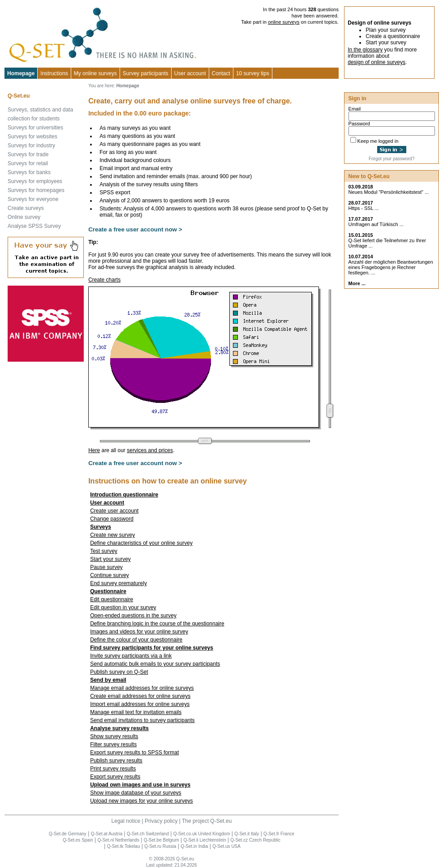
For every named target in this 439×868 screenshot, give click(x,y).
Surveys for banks (29, 172)
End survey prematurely (118, 583)
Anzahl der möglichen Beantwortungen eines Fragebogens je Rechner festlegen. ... (391, 267)
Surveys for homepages (36, 190)
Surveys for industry (31, 145)
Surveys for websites (32, 137)
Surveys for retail (28, 163)
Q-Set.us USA (226, 846)
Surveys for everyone (33, 199)
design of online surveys (377, 62)
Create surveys (26, 208)
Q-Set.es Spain (78, 840)
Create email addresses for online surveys (140, 696)
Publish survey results (116, 761)
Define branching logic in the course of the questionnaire (157, 624)
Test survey (104, 551)
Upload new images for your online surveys (141, 801)
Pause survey (106, 567)
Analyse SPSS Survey (34, 226)
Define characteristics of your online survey (141, 543)
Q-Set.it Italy (247, 834)
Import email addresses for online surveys (140, 704)
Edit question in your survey (123, 607)
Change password (112, 519)
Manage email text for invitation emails (136, 712)
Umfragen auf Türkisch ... (376, 224)
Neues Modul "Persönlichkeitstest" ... (389, 192)
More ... (357, 283)
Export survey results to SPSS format (134, 753)
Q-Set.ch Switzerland (148, 834)
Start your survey (110, 559)
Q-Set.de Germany (68, 834)
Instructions (54, 73)
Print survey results (113, 769)
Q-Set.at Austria (107, 834)
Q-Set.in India (194, 846)
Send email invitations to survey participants (142, 720)
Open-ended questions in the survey (133, 616)
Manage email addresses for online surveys (142, 688)
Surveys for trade (28, 154)
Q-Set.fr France (279, 834)
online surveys (284, 22)
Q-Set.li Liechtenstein (204, 840)
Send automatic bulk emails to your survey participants (155, 664)
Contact (221, 73)
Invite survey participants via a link (131, 656)
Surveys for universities (35, 128)
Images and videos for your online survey (139, 632)
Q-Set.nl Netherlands (118, 840)
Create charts (104, 280)
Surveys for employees (35, 181)
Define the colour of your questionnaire (136, 640)
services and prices (150, 450)
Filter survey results (113, 744)
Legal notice (126, 821)
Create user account (114, 511)
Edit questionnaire (112, 599)
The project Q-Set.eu (207, 821)
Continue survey (110, 575)
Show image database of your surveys (136, 793)
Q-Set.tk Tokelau (124, 846)
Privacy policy (161, 821)
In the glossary (365, 50)
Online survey (24, 217)
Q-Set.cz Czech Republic (255, 840)
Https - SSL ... (364, 208)
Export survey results (115, 777)
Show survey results (114, 736)
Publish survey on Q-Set (119, 672)
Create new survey (112, 535)
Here (94, 450)
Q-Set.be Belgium (161, 840)
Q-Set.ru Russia (160, 846)
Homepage (21, 73)
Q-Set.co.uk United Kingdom (202, 834)
